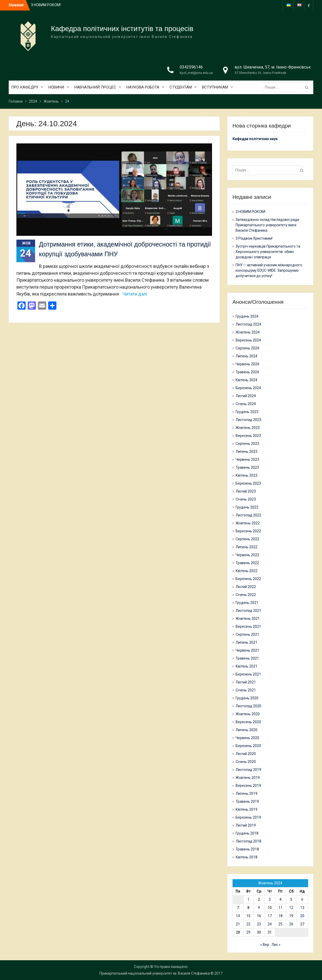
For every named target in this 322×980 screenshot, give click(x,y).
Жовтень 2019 (248, 778)
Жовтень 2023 (248, 428)
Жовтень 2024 (248, 332)
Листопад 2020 (248, 706)
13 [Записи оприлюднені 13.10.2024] (302, 908)
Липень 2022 (246, 547)
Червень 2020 (247, 738)
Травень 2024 (247, 372)
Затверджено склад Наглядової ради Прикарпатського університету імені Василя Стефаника (267, 225)
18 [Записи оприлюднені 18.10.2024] (280, 916)
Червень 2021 (247, 650)
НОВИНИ (56, 87)
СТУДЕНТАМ (181, 87)
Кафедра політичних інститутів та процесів (122, 29)
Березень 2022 (248, 579)
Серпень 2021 (247, 634)
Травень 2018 (247, 849)
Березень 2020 (248, 746)
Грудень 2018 (247, 833)
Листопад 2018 (248, 841)
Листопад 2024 (248, 324)
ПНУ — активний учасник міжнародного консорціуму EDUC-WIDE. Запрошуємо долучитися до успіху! (269, 270)
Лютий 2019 (246, 825)
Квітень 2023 (246, 475)
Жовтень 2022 (248, 523)
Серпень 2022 (247, 539)
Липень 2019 (246, 793)
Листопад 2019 (248, 770)
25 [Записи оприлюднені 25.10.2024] (280, 924)
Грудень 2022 (247, 507)
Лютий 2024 (246, 396)
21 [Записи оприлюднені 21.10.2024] (238, 924)
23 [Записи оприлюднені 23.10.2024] (259, 924)
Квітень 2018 (246, 857)
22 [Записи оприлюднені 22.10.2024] (248, 924)
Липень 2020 (246, 730)
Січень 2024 (246, 404)
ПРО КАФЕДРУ (25, 87)
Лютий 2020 (246, 754)
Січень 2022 (246, 595)
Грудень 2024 (247, 316)
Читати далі (135, 294)
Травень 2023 (247, 467)
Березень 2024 (248, 388)
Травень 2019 (247, 801)
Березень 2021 (248, 674)
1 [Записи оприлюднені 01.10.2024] (248, 899)
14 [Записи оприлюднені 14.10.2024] (238, 916)
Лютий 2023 (246, 491)
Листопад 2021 (248, 611)
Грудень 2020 (247, 698)
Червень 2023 (247, 459)
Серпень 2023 (247, 444)
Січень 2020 (246, 762)
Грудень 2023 (247, 412)
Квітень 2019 (246, 809)
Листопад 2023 (248, 420)
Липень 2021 (246, 642)
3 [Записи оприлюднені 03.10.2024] (270, 899)
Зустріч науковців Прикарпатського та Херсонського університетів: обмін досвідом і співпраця (268, 252)
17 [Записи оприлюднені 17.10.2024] (270, 916)
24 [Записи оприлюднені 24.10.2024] (270, 924)
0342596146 (191, 67)
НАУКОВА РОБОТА (143, 87)
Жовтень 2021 (248, 619)
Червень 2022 (247, 555)
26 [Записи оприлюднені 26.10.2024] (291, 924)
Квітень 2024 (246, 380)
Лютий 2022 (246, 587)
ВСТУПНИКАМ (215, 87)
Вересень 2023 (248, 436)
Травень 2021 (247, 658)
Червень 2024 (247, 364)
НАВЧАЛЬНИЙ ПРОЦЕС (95, 87)
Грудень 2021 (247, 603)
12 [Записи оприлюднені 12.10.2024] (291, 908)
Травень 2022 (247, 563)
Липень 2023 (246, 452)
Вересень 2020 (248, 722)
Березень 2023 (248, 483)
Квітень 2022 (246, 571)
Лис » (276, 945)
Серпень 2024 (247, 348)
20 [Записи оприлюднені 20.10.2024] (302, 916)
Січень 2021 (246, 690)
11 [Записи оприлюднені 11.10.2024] (280, 908)
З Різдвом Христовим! (254, 238)
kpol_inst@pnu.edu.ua (196, 73)
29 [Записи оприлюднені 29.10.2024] (248, 932)
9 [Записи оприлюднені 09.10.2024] (259, 908)
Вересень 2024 (248, 340)
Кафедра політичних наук (255, 139)
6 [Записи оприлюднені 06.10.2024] (302, 899)
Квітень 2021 (246, 666)
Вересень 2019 (248, 786)
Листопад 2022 (248, 515)
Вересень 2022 (248, 531)
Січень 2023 (246, 499)
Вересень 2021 (248, 626)
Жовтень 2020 (248, 714)
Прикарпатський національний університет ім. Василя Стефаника (155, 973)
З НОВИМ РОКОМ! (46, 5)
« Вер (265, 945)
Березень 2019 (248, 817)
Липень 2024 (246, 356)
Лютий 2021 (246, 682)
